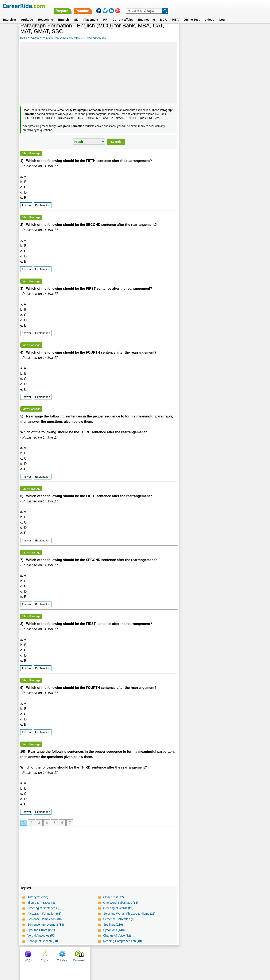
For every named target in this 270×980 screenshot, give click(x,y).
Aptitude (27, 15)
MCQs (188, 32)
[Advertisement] (99, 73)
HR (105, 15)
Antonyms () (38, 897)
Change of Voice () (117, 936)
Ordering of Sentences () (44, 908)
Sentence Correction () (119, 919)
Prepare (161, 6)
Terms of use (133, 955)
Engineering (146, 15)
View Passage (31, 153)
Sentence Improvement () (46, 925)
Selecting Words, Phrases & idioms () (129, 914)
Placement (91, 15)
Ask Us (150, 955)
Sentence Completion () (45, 919)
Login (223, 15)
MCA (163, 15)
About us (97, 955)
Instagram (181, 955)
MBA (175, 15)
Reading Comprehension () (123, 941)
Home (24, 38)
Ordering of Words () (118, 908)
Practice (181, 6)
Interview (10, 15)
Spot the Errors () (41, 930)
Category (36, 38)
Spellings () (113, 925)
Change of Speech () (43, 941)
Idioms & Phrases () (42, 903)
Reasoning (46, 15)
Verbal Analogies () (41, 936)
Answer (26, 205)
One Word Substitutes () (121, 903)
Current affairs (123, 15)
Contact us (114, 955)
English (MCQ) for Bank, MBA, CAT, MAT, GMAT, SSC (76, 38)
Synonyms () (114, 930)
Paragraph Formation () (44, 914)
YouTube (165, 955)
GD (76, 15)
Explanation (43, 205)
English (64, 15)
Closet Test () (113, 897)
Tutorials (222, 32)
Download (239, 32)
